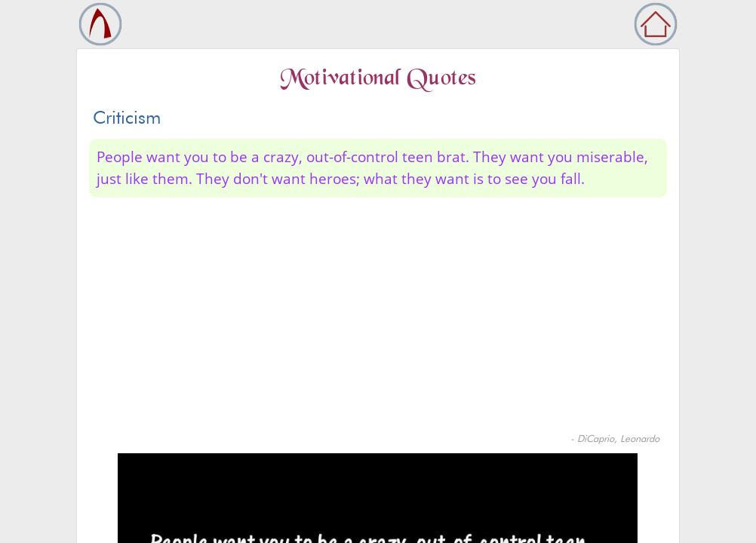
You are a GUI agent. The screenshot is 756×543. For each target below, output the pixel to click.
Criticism (127, 117)
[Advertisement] (378, 318)
